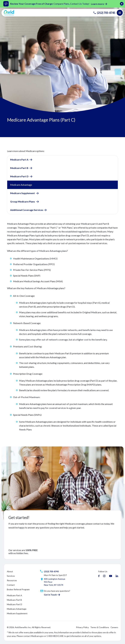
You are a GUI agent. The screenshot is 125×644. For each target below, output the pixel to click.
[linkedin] (117, 576)
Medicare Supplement (23, 193)
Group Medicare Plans (23, 202)
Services (11, 576)
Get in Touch (50, 595)
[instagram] (104, 576)
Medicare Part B (20, 168)
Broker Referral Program (18, 589)
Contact (11, 585)
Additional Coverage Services (27, 210)
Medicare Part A (20, 160)
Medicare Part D (20, 176)
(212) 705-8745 (104, 13)
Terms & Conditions (100, 627)
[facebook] (99, 576)
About (10, 571)
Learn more (97, 4)
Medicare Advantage (17, 609)
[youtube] (111, 576)
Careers (114, 627)
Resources (12, 580)
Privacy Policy (82, 627)
